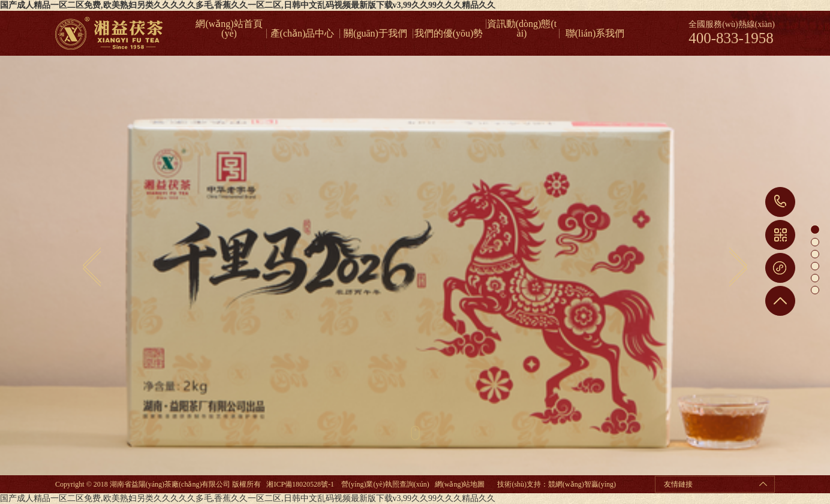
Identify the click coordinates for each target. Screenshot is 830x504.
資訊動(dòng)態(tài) (522, 24)
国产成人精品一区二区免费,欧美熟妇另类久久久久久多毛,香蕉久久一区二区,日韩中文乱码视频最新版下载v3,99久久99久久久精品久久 (248, 5)
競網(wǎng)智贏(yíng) (582, 484)
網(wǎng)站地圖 (460, 484)
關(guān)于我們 (375, 34)
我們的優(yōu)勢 (449, 34)
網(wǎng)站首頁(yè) (229, 24)
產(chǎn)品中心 (303, 34)
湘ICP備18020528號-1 (300, 484)
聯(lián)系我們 (595, 34)
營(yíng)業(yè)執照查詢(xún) (385, 484)
